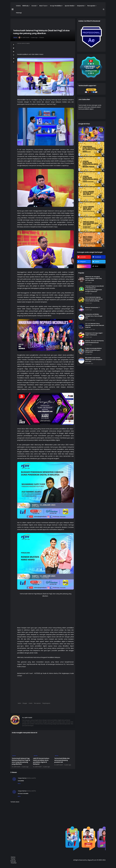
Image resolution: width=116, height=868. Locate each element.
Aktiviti (36, 756)
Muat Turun (43, 6)
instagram (83, 266)
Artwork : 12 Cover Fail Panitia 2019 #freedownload (94, 342)
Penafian (14, 863)
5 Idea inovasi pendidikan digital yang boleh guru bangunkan (93, 350)
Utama (18, 6)
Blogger (25, 703)
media (30, 703)
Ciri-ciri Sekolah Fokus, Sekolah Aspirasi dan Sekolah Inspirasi (95, 325)
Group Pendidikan (56, 6)
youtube (83, 257)
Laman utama (21, 43)
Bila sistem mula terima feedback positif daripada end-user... (94, 359)
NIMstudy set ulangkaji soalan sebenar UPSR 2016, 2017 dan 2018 (94, 278)
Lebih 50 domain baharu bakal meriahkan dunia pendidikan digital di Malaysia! (41, 761)
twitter (97, 262)
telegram (83, 262)
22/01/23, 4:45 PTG (31, 791)
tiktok (96, 266)
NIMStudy (25, 6)
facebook (98, 257)
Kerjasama (81, 6)
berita (15, 37)
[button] (13, 9)
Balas (19, 784)
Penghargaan (46, 703)
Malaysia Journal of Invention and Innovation (36, 389)
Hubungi (19, 13)
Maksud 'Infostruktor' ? (92, 308)
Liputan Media (69, 6)
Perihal (13, 859)
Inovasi (34, 6)
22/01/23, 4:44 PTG (31, 778)
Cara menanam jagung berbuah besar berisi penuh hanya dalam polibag (94, 299)
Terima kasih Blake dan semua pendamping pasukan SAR (62, 760)
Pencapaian (91, 6)
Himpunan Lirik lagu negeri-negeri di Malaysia (94, 334)
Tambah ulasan (15, 802)
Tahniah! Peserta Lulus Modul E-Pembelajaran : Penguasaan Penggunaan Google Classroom (94, 289)
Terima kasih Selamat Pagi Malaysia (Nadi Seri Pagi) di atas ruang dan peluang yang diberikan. (21, 761)
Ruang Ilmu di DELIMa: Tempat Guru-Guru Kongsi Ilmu (94, 316)
